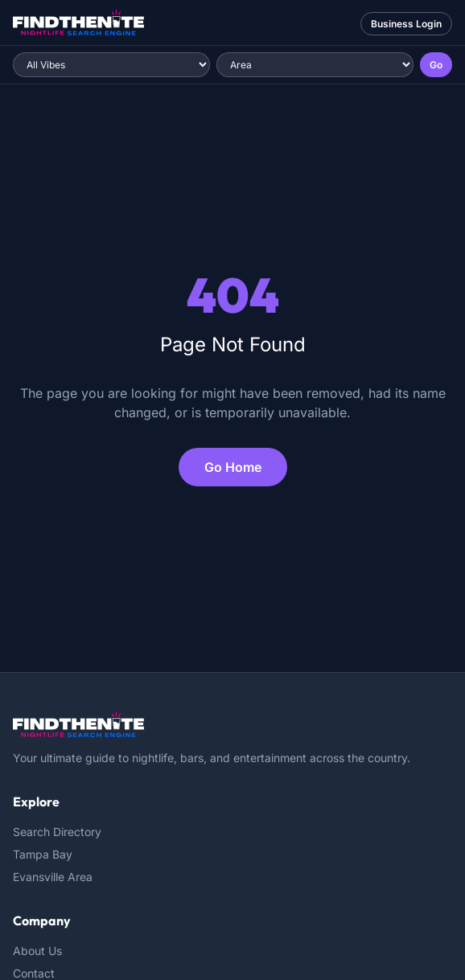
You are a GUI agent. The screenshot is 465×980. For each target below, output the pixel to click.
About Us (37, 951)
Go (436, 65)
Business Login (406, 24)
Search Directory (57, 832)
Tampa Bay (43, 854)
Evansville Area (53, 877)
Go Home (233, 467)
